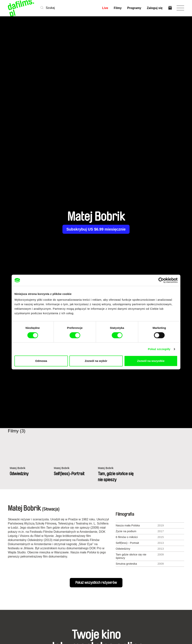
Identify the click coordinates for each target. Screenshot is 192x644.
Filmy (118, 8)
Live (105, 8)
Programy (134, 8)
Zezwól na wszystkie (151, 361)
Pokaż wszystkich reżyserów (96, 583)
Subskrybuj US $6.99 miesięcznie (96, 229)
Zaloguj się (155, 8)
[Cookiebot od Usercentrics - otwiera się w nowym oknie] (161, 280)
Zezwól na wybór (96, 361)
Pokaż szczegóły (159, 349)
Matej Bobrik (18, 468)
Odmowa (41, 361)
